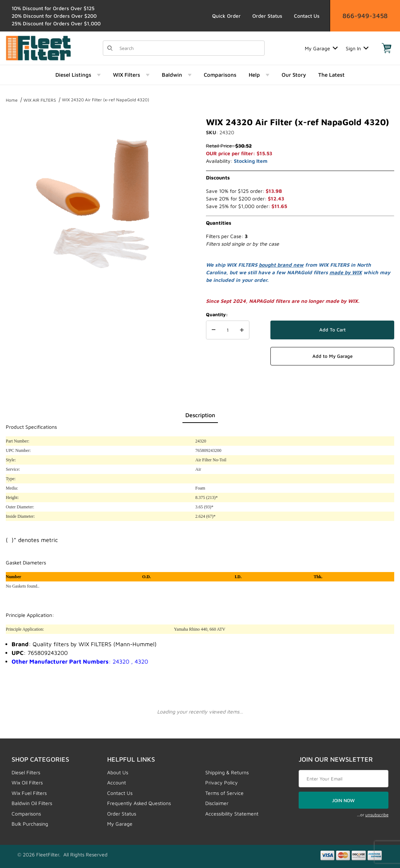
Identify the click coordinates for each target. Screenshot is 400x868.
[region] (100, 309)
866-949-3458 (365, 16)
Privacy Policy (222, 782)
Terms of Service (224, 793)
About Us (118, 772)
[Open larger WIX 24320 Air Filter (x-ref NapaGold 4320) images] (100, 203)
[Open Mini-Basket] (387, 48)
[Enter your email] (344, 779)
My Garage (321, 48)
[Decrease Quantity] (214, 330)
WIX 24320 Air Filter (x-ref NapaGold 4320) (106, 100)
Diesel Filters (26, 772)
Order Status (267, 16)
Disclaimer (217, 803)
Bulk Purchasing (30, 824)
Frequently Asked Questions (139, 803)
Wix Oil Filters (27, 782)
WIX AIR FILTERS (40, 100)
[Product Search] (190, 48)
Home (12, 100)
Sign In (357, 48)
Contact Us (307, 16)
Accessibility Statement (232, 814)
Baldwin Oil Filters (32, 803)
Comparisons (26, 814)
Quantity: (217, 314)
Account (117, 782)
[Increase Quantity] (242, 330)
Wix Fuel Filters (29, 793)
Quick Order (226, 16)
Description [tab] (200, 415)
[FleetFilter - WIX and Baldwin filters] (38, 48)
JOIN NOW (343, 800)
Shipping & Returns (227, 772)
